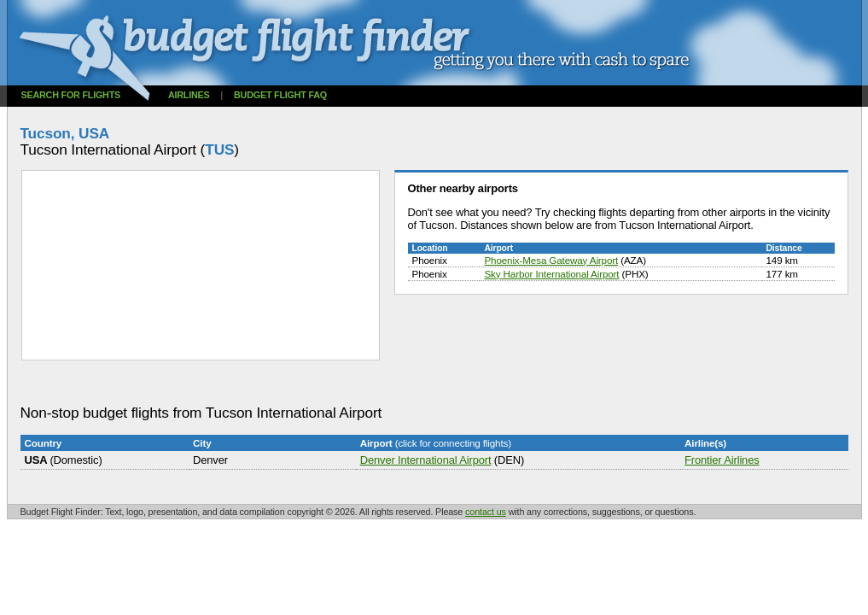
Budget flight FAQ (280, 95)
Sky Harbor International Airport (551, 274)
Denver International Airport (426, 460)
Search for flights (71, 95)
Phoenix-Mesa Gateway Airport (551, 260)
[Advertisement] (331, 383)
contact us (486, 512)
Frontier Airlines (722, 460)
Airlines (189, 95)
